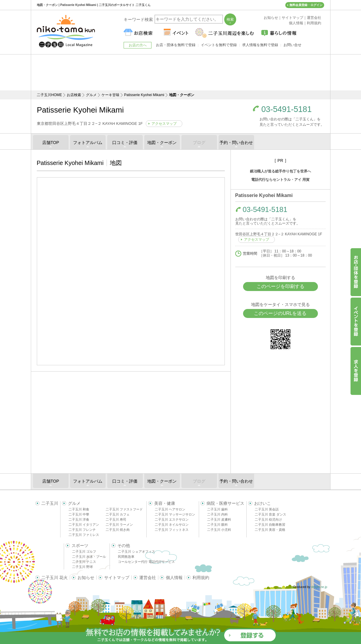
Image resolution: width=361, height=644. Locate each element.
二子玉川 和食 (79, 509)
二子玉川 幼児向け (268, 519)
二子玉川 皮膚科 (219, 519)
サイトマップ (117, 578)
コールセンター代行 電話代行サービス (146, 562)
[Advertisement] (181, 72)
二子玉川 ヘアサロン (170, 509)
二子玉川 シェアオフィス (136, 551)
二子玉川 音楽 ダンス (270, 514)
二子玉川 (50, 503)
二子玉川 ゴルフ (84, 551)
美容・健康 (165, 503)
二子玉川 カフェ (118, 514)
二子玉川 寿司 (116, 519)
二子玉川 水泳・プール (89, 557)
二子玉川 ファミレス (84, 535)
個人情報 (174, 578)
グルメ (91, 95)
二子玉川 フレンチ (82, 530)
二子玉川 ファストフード (124, 509)
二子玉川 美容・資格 (270, 530)
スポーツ (80, 545)
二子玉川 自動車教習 (270, 525)
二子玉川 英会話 (267, 509)
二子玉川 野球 (82, 567)
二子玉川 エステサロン (172, 519)
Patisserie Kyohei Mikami (144, 95)
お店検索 (74, 95)
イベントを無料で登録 (219, 45)
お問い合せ (292, 45)
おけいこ (263, 503)
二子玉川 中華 (79, 514)
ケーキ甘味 (110, 95)
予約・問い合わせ (236, 143)
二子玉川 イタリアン (84, 525)
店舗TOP (51, 143)
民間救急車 (126, 557)
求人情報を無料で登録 (260, 45)
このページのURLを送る (280, 313)
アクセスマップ (164, 124)
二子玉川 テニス (84, 562)
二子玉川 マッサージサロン (175, 514)
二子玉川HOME (49, 95)
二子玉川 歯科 (217, 509)
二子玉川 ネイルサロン (172, 525)
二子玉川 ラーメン (119, 525)
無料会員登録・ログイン (306, 5)
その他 (124, 545)
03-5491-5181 (286, 109)
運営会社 (148, 578)
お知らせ (86, 578)
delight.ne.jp (319, 587)
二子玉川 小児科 (219, 530)
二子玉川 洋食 (79, 519)
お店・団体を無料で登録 (176, 45)
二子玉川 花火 (54, 578)
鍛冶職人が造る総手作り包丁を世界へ (280, 171)
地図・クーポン (162, 143)
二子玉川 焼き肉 (118, 530)
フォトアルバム (88, 143)
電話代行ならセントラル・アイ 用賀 (280, 180)
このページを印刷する (280, 286)
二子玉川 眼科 (217, 525)
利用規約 (201, 578)
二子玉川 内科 (217, 514)
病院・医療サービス (225, 503)
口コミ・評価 (125, 143)
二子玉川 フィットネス (172, 530)
